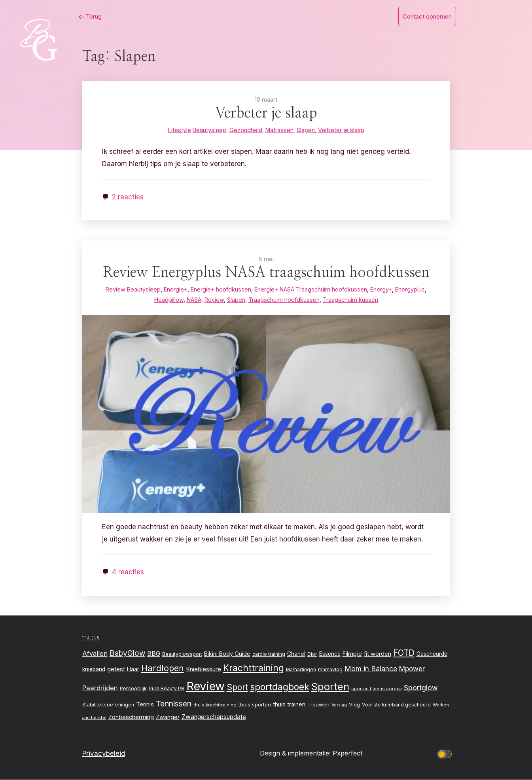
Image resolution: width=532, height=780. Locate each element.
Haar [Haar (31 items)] (133, 669)
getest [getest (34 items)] (116, 670)
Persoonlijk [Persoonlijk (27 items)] (133, 689)
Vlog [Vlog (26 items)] (354, 705)
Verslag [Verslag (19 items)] (339, 705)
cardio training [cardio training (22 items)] (269, 655)
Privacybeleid (104, 754)
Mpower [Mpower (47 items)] (412, 669)
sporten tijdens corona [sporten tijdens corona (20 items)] (377, 689)
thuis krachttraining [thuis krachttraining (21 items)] (215, 705)
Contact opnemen (427, 16)
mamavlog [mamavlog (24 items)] (330, 670)
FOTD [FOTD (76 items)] (404, 653)
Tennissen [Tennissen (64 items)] (174, 704)
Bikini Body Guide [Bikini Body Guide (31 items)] (227, 654)
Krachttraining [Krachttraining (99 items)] (254, 668)
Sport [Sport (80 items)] (237, 688)
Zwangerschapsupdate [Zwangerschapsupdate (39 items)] (214, 717)
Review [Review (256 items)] (205, 686)
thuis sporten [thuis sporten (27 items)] (255, 705)
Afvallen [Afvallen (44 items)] (95, 654)
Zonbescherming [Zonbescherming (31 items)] (131, 717)
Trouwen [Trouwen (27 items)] (318, 705)
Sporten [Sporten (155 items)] (330, 687)
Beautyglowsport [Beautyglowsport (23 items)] (182, 654)
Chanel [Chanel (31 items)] (296, 654)
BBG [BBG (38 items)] (154, 654)
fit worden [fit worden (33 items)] (378, 654)
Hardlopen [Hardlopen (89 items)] (163, 668)
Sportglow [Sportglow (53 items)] (421, 688)
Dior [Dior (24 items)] (312, 654)
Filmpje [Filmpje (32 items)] (352, 654)
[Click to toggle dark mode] (446, 754)
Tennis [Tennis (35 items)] (145, 705)
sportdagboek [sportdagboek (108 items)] (280, 687)
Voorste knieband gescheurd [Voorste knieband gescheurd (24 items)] (396, 705)
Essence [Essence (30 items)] (330, 654)
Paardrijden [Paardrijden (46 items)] (100, 688)
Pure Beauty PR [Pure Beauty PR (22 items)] (167, 689)
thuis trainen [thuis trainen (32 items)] (289, 705)
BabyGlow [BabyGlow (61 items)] (127, 654)
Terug (88, 16)
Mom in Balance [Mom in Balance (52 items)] (371, 669)
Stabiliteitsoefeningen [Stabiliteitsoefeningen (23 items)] (108, 705)
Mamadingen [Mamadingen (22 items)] (301, 670)
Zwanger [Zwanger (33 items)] (168, 718)
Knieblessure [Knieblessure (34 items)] (204, 670)
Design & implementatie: (296, 753)
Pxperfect (347, 753)
